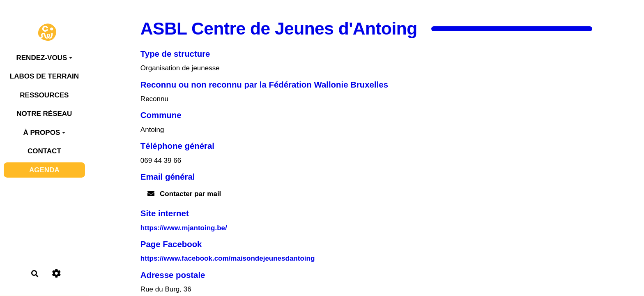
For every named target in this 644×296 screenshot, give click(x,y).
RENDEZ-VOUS (44, 58)
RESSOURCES (44, 95)
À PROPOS (44, 133)
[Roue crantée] (56, 274)
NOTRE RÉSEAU (44, 114)
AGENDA (44, 170)
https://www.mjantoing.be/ (184, 228)
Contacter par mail (184, 194)
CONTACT (44, 151)
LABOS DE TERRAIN (44, 76)
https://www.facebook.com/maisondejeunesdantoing (228, 258)
